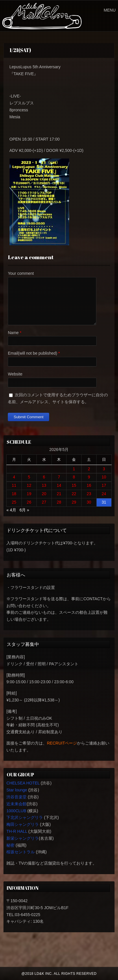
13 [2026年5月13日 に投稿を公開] (44, 485)
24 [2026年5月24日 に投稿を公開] (104, 494)
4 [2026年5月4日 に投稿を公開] (14, 477)
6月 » (24, 510)
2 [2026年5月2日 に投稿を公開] (89, 469)
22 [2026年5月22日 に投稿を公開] (74, 494)
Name (13, 333)
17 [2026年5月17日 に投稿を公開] (104, 485)
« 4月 (11, 510)
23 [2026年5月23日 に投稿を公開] (89, 494)
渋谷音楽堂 (16, 797)
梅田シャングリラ (23, 824)
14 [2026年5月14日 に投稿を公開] (59, 485)
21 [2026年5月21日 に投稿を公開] (59, 494)
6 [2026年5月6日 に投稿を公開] (44, 477)
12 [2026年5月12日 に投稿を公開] (29, 485)
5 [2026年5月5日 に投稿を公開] (29, 477)
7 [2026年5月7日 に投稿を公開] (59, 477)
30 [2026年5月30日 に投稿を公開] (89, 502)
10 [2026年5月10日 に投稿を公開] (104, 477)
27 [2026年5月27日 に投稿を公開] (44, 502)
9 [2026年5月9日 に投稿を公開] (89, 477)
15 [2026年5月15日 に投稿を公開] (74, 485)
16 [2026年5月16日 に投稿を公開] (89, 485)
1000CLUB (16, 811)
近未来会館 (16, 804)
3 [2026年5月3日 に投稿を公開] (104, 469)
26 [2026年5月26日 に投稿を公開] (29, 502)
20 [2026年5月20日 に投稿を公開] (44, 494)
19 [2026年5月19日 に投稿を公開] (29, 494)
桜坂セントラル (21, 852)
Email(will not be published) (32, 353)
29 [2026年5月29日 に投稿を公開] (74, 502)
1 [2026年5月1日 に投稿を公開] (74, 469)
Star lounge (17, 790)
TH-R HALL (17, 831)
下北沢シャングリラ (25, 817)
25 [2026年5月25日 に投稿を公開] (14, 502)
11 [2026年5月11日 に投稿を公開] (14, 485)
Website (15, 374)
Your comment (21, 273)
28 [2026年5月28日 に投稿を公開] (59, 502)
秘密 (10, 845)
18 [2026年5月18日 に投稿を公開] (14, 494)
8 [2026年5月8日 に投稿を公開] (74, 477)
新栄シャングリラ (23, 838)
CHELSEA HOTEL (23, 783)
